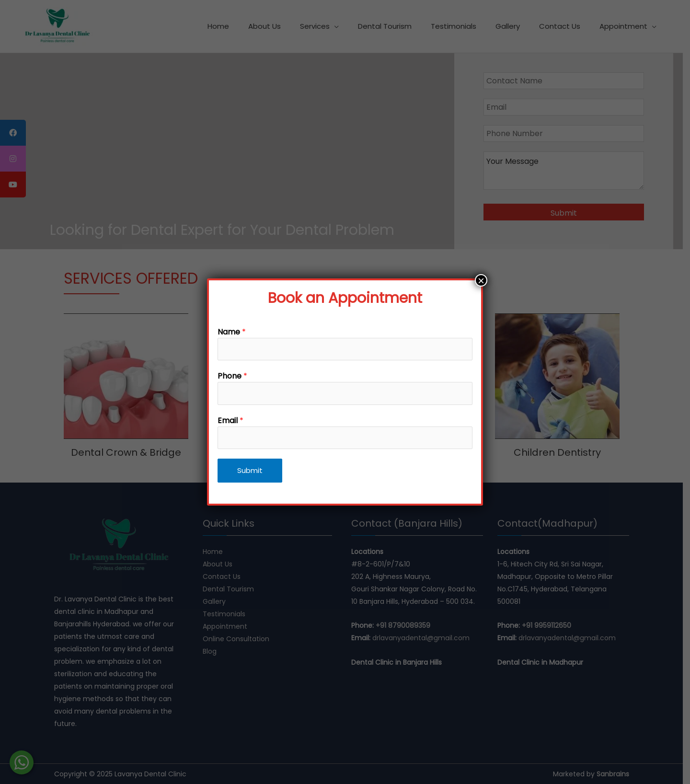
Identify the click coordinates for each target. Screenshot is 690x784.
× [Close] (481, 280)
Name (232, 332)
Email (230, 421)
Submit (250, 470)
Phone (232, 376)
